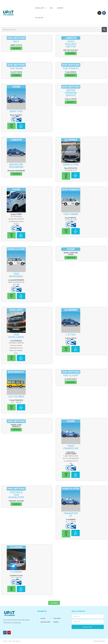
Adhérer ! (60, 8)
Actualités (39, 18)
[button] (16, 48)
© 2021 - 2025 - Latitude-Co (12, 641)
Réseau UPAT (41, 8)
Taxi (51, 8)
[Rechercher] (104, 30)
